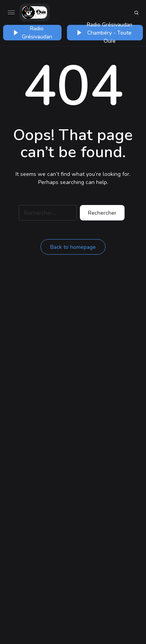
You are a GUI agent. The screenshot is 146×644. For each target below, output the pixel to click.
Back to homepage (73, 247)
